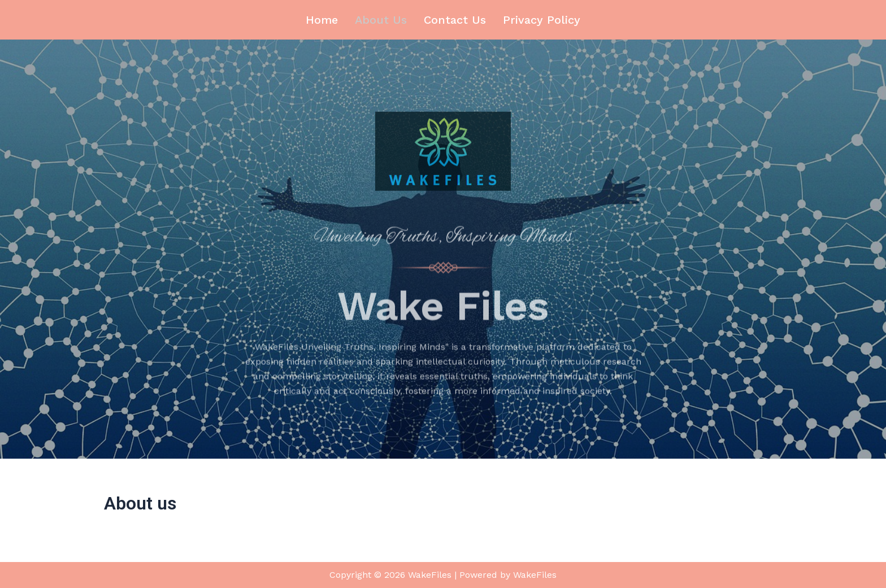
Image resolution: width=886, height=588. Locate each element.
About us (381, 20)
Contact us (455, 20)
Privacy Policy (542, 20)
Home (322, 20)
